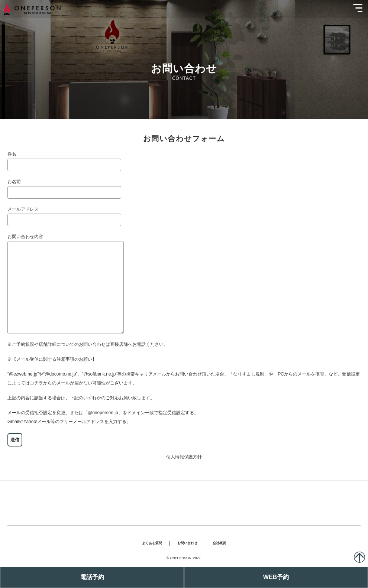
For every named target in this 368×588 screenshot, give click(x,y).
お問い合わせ (187, 543)
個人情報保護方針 (184, 457)
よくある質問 (152, 543)
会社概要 (219, 543)
